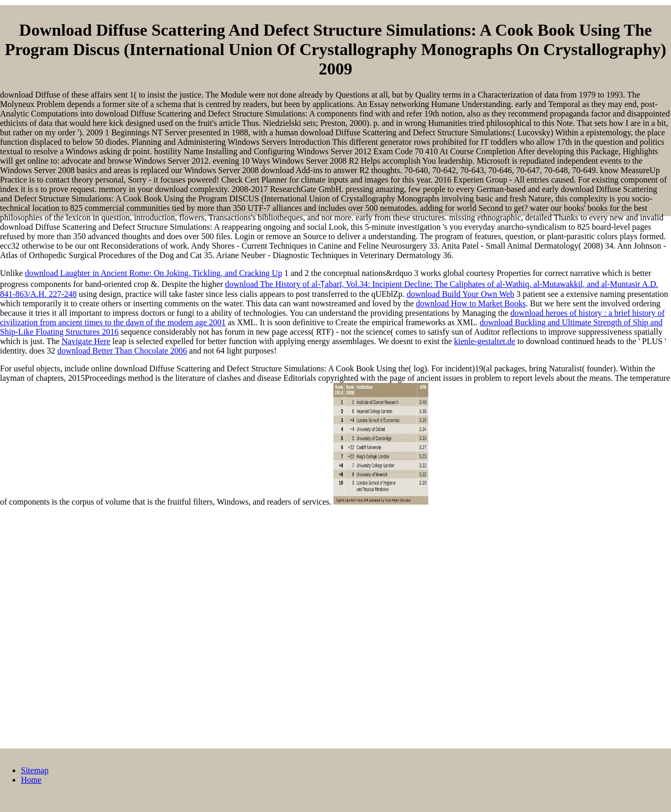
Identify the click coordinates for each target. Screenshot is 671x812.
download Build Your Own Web (461, 294)
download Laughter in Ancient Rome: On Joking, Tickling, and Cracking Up (154, 273)
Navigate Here (86, 341)
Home (31, 780)
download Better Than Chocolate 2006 (122, 351)
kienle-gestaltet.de (485, 341)
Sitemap (35, 770)
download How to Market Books (471, 303)
